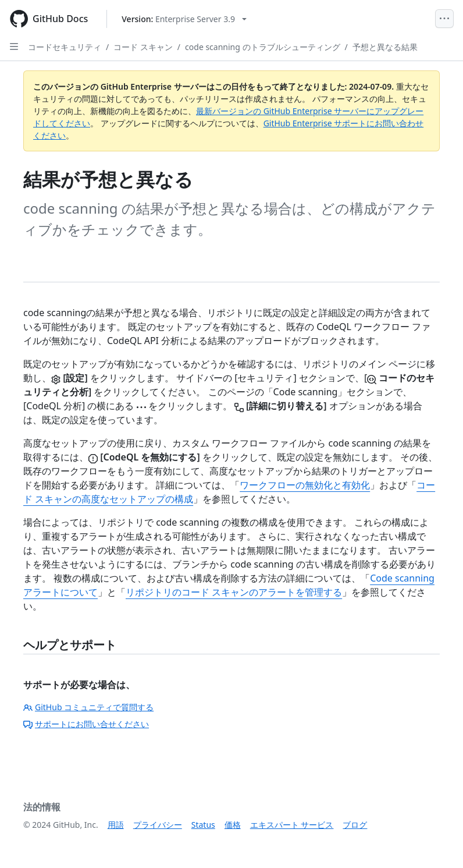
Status (203, 825)
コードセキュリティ (65, 47)
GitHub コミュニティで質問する (88, 707)
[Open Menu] (444, 19)
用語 (116, 825)
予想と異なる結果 (385, 47)
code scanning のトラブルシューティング (262, 47)
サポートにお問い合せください (86, 724)
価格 (233, 825)
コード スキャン (143, 47)
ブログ (355, 825)
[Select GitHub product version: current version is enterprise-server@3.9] (184, 19)
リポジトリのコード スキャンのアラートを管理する (234, 592)
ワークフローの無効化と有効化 (305, 485)
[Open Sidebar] (14, 47)
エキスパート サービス (292, 825)
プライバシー (158, 825)
